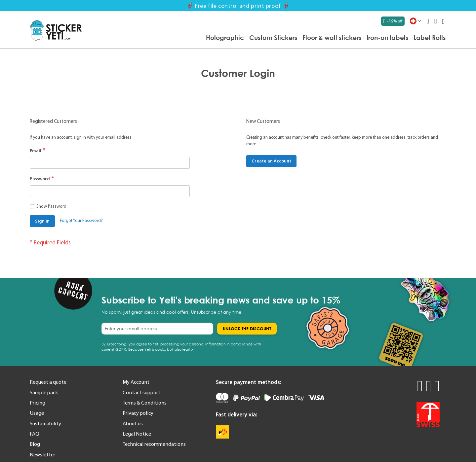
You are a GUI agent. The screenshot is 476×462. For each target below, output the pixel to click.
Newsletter (42, 454)
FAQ (35, 434)
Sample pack (44, 392)
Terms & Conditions (145, 403)
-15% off (393, 21)
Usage (37, 413)
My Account (136, 382)
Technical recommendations (154, 444)
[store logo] (56, 31)
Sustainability (45, 423)
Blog (35, 444)
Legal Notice (137, 434)
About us (133, 423)
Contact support (141, 392)
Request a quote (48, 382)
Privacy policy (138, 413)
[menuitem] (225, 37)
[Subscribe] (247, 329)
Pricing (38, 403)
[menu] (267, 38)
